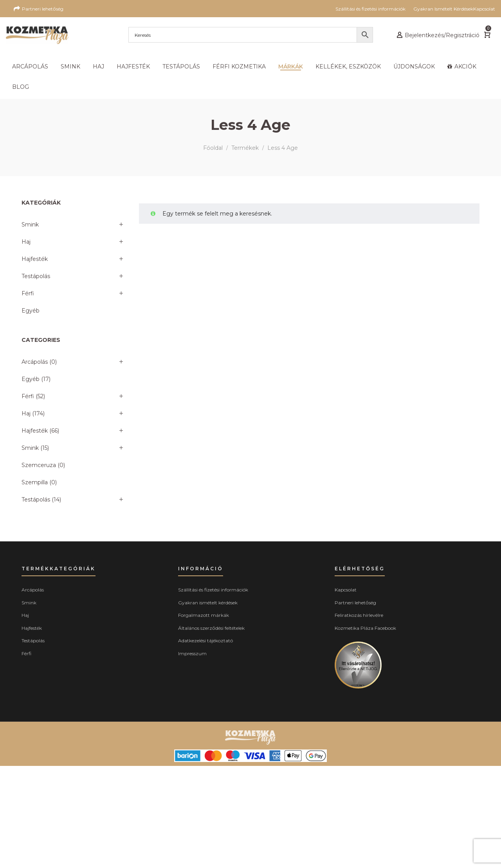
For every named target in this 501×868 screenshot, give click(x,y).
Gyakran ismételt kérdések (208, 603)
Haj (26, 242)
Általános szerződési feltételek (211, 628)
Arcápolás (35, 362)
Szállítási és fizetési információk (213, 590)
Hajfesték (35, 259)
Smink (30, 225)
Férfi (28, 293)
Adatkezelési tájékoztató (205, 641)
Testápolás (36, 276)
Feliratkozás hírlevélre (359, 615)
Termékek (245, 148)
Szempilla (35, 482)
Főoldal (213, 148)
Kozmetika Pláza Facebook (365, 628)
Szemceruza (39, 465)
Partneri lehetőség (355, 603)
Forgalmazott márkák (204, 615)
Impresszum (192, 653)
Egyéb (31, 311)
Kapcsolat (346, 590)
